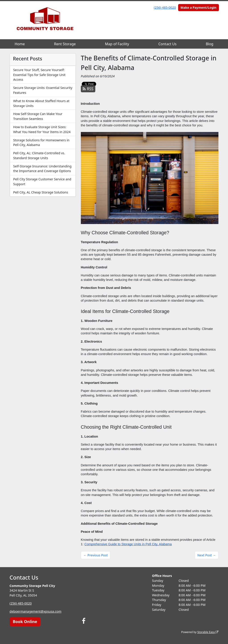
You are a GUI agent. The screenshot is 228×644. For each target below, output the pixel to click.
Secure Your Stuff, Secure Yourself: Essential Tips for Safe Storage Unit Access (39, 75)
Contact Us (167, 44)
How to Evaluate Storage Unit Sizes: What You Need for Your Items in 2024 (42, 129)
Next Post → (207, 555)
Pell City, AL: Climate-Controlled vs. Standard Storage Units (39, 155)
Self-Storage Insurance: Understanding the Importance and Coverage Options (42, 169)
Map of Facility (117, 44)
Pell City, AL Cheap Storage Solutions (41, 192)
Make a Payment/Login (198, 7)
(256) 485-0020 (165, 7)
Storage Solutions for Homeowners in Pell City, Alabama (41, 143)
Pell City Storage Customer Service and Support (42, 182)
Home (20, 44)
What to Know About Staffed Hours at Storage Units (41, 103)
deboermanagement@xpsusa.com (36, 611)
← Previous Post (96, 555)
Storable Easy (208, 632)
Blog (210, 44)
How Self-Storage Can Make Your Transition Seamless (38, 116)
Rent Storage (65, 44)
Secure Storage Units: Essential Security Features (43, 90)
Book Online (25, 621)
